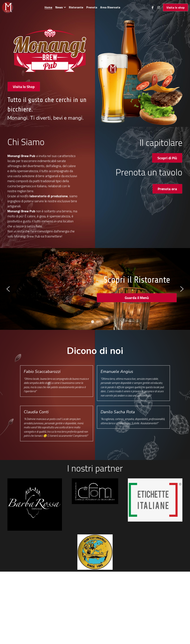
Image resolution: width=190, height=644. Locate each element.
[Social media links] (153, 7)
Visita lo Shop (24, 87)
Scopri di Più (167, 158)
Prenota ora (167, 189)
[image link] (8, 7)
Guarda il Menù (137, 298)
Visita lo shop (176, 7)
